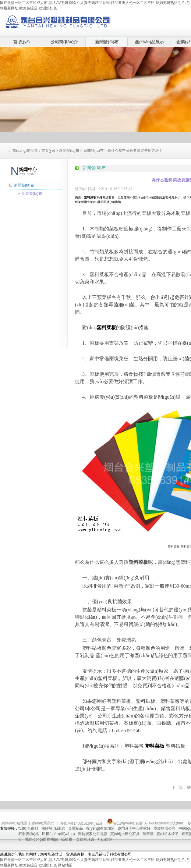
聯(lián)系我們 (43, 823)
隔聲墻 (148, 834)
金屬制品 (76, 828)
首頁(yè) (48, 151)
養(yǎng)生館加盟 (100, 828)
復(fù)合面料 (28, 828)
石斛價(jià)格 (29, 834)
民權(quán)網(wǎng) (58, 834)
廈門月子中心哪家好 (134, 828)
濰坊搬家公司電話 (93, 834)
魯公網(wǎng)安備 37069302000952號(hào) (146, 823)
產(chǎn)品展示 (149, 42)
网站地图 (65, 865)
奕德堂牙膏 (85, 839)
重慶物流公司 (164, 828)
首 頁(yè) (21, 42)
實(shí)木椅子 (168, 834)
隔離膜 (67, 839)
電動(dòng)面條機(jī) (42, 839)
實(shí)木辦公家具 (125, 834)
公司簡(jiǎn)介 (64, 42)
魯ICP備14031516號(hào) (82, 824)
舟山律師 (105, 839)
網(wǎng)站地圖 (14, 823)
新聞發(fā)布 (107, 42)
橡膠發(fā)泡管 (53, 828)
